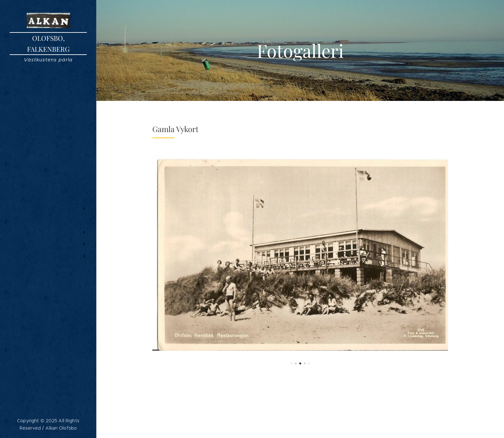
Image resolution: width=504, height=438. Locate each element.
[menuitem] (48, 189)
